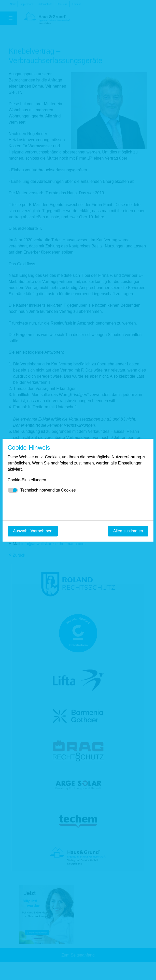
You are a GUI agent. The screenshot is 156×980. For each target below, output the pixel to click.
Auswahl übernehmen (33, 531)
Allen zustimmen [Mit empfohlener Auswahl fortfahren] (128, 531)
